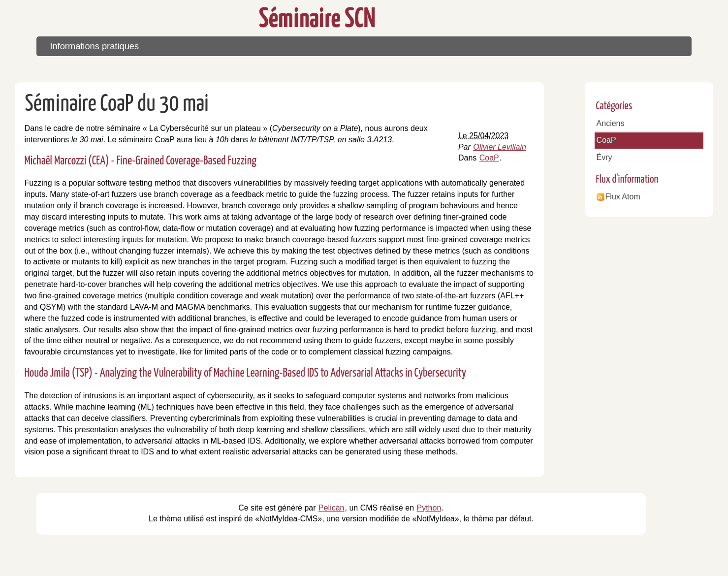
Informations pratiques (94, 46)
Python (429, 508)
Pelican (331, 508)
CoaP (489, 158)
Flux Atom (623, 197)
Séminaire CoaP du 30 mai (117, 105)
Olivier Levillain (500, 147)
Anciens (611, 123)
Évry (604, 157)
